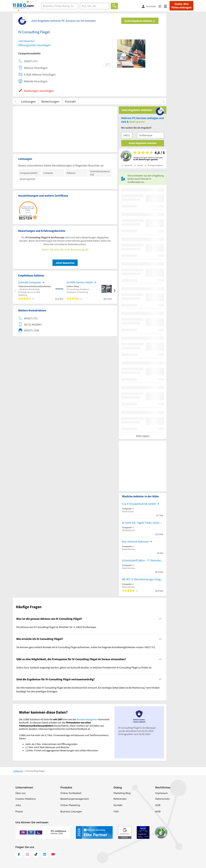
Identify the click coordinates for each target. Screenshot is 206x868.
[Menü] (167, 6)
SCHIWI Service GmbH (80, 282)
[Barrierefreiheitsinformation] (161, 6)
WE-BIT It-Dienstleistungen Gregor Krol (143, 579)
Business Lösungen (71, 811)
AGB (158, 805)
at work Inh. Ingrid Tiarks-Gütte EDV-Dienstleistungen (143, 523)
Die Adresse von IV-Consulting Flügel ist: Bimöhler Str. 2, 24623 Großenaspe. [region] (56, 627)
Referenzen (120, 799)
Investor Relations (26, 799)
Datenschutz (163, 799)
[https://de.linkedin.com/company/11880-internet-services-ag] (45, 854)
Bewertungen (50, 101)
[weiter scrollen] (164, 101)
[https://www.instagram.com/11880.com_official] (27, 854)
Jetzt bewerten (65, 263)
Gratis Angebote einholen (140, 21)
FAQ (116, 811)
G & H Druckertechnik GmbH (139, 504)
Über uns (20, 793)
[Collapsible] (160, 619)
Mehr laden (143, 436)
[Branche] (60, 6)
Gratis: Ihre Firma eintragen (181, 6)
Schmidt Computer (30, 282)
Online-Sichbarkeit (71, 793)
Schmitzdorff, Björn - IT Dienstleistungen (143, 560)
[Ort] (95, 6)
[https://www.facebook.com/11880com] (19, 854)
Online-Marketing (70, 805)
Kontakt (70, 101)
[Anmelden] (150, 6)
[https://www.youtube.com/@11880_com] (53, 854)
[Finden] (114, 6)
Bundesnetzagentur (87, 719)
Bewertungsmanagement (75, 799)
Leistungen (28, 101)
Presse (19, 811)
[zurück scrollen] (15, 101)
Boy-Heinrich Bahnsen (135, 541)
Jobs (18, 805)
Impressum (162, 793)
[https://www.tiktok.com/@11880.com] (36, 854)
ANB (158, 811)
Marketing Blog (122, 793)
